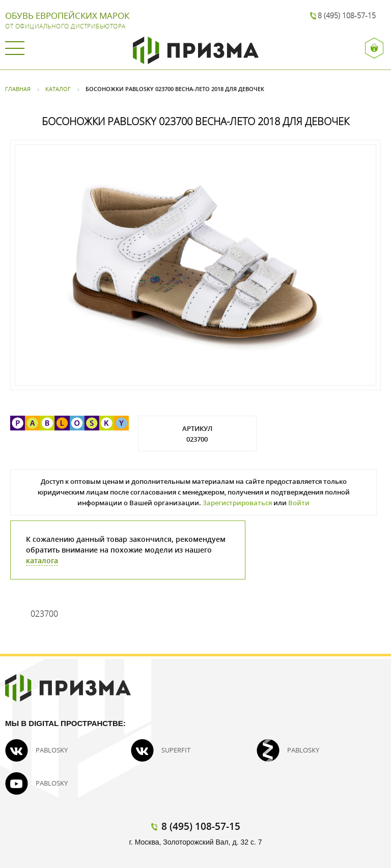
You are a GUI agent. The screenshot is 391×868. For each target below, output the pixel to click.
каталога (42, 560)
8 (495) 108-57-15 (347, 16)
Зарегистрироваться (237, 503)
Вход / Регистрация (374, 48)
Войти (299, 503)
